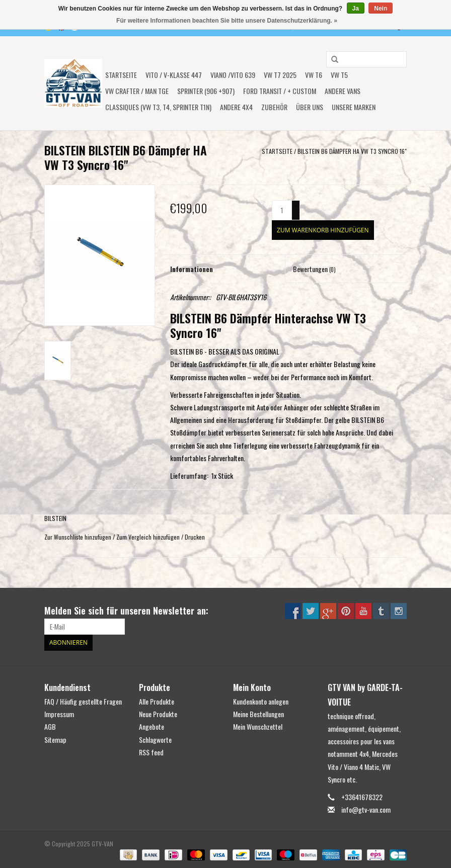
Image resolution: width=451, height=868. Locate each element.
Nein (381, 9)
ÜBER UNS (310, 107)
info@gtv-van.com (366, 809)
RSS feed (151, 752)
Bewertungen (314, 269)
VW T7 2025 (280, 75)
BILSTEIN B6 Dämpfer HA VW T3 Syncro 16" (352, 151)
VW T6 (314, 75)
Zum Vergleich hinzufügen (149, 537)
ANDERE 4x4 (236, 107)
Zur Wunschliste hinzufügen (78, 537)
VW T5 (339, 75)
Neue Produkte (158, 714)
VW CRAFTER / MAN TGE (137, 91)
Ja (356, 9)
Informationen (192, 269)
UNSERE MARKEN (354, 107)
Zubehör (274, 107)
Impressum (59, 714)
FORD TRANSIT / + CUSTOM (280, 91)
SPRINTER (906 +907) (206, 91)
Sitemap (55, 740)
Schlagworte (155, 740)
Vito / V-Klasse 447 (174, 75)
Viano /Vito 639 (233, 75)
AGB (50, 726)
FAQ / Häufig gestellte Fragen (83, 701)
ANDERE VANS (343, 91)
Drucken (195, 537)
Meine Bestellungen (258, 714)
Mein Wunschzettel (258, 726)
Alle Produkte (157, 701)
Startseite (121, 75)
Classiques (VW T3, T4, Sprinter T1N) (158, 107)
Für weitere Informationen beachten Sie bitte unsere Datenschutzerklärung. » (227, 21)
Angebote (152, 726)
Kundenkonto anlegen (261, 701)
